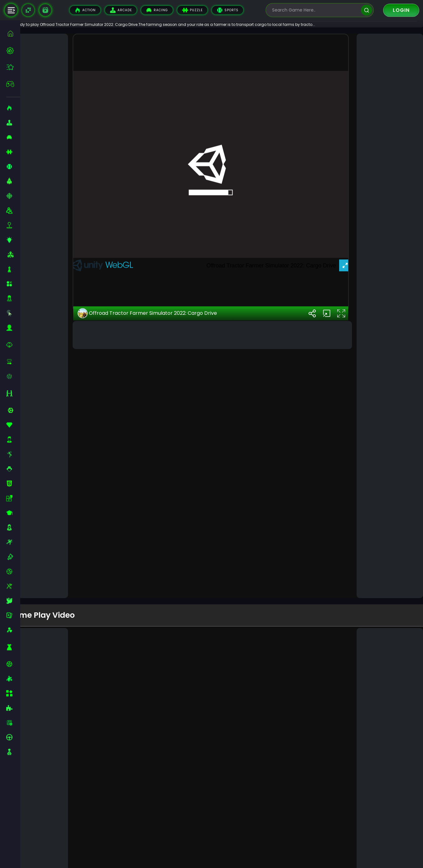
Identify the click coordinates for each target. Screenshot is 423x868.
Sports (228, 10)
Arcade (121, 10)
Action (85, 10)
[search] (366, 10)
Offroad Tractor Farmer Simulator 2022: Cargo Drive (164, 574)
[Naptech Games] (28, 10)
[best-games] (13, 50)
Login (401, 10)
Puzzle (192, 10)
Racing (157, 10)
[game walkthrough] (45, 10)
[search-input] (315, 10)
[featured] (13, 67)
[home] (13, 34)
